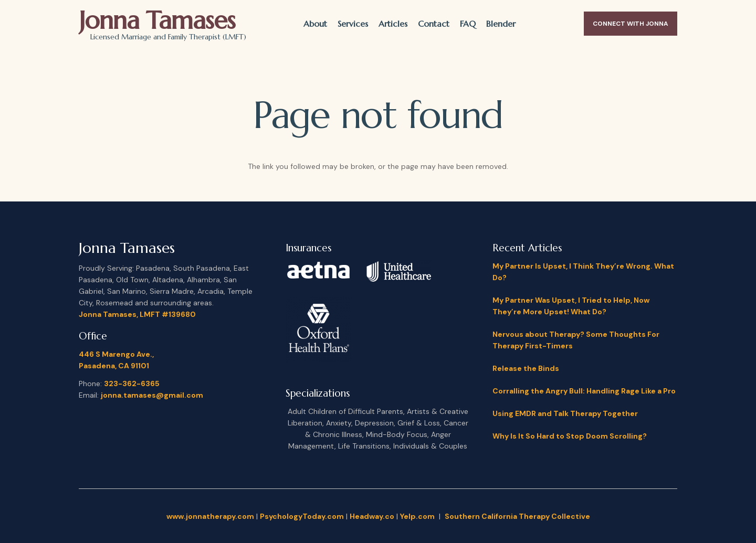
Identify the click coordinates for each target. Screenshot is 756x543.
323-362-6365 (132, 384)
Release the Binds (526, 368)
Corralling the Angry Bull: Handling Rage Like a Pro (584, 391)
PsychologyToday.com (302, 516)
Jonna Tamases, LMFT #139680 (137, 314)
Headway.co (372, 516)
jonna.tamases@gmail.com (152, 395)
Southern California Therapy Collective (517, 516)
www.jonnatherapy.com (210, 516)
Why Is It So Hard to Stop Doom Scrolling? (570, 436)
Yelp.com (417, 516)
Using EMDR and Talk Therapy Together (565, 413)
